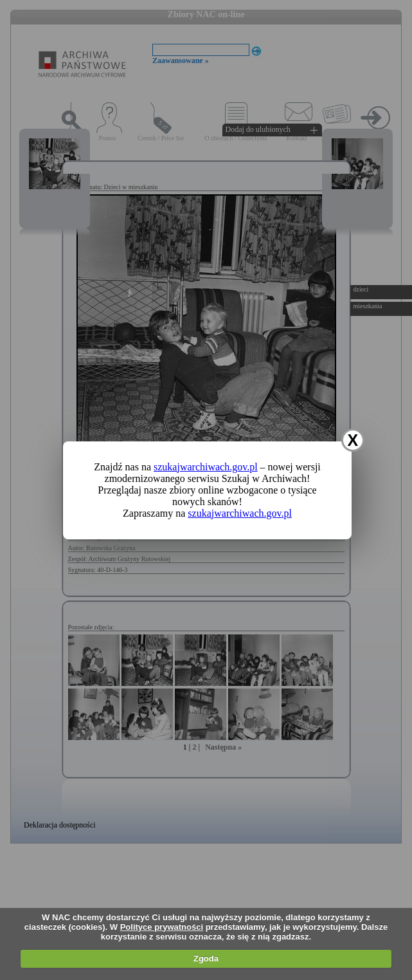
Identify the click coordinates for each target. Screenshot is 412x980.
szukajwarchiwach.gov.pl (206, 467)
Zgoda (206, 958)
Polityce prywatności (162, 927)
